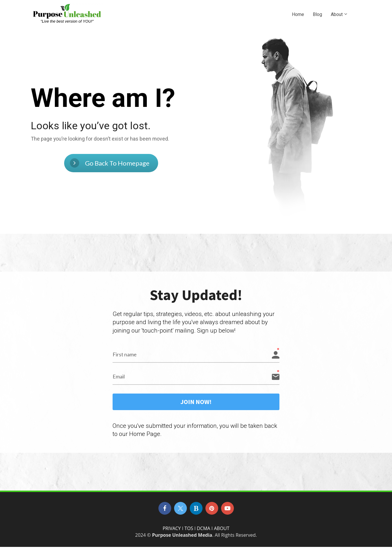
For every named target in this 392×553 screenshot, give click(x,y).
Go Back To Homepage (110, 165)
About (337, 14)
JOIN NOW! (196, 407)
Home (298, 14)
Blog (317, 14)
